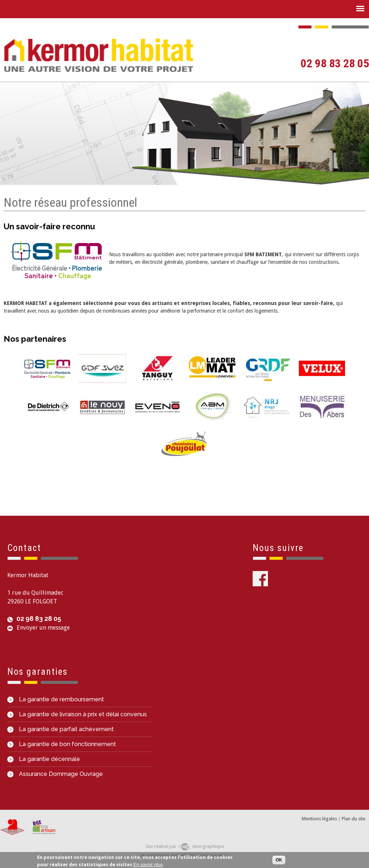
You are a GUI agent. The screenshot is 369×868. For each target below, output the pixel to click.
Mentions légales (319, 819)
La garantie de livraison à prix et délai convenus (77, 714)
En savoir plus (148, 865)
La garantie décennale (44, 759)
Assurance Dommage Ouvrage (55, 774)
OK (279, 861)
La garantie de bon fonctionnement (62, 744)
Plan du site (354, 819)
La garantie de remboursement (56, 699)
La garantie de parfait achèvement (61, 729)
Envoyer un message (43, 628)
